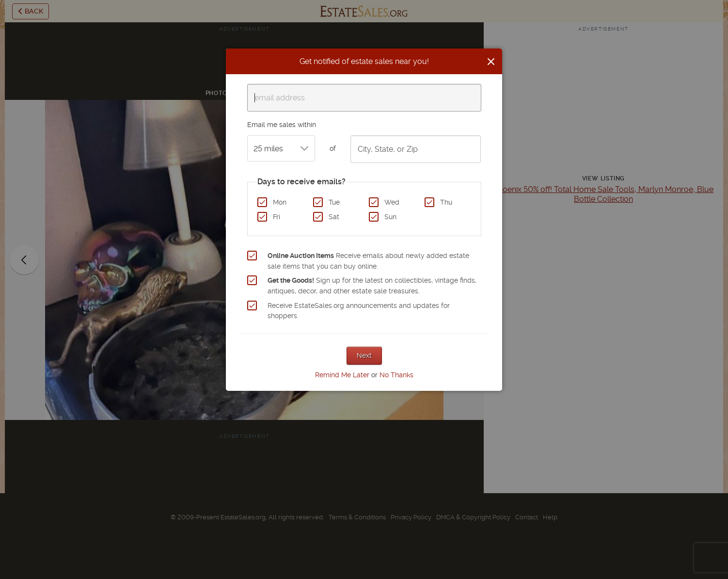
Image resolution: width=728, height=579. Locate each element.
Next (364, 355)
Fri (277, 217)
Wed (392, 202)
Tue (334, 202)
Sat (334, 217)
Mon (280, 202)
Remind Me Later (342, 375)
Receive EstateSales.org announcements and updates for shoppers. (359, 311)
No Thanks (396, 375)
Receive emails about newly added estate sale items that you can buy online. (368, 261)
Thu (446, 202)
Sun (390, 217)
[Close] (491, 62)
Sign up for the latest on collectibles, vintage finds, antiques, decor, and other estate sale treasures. (372, 286)
